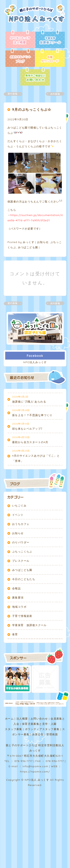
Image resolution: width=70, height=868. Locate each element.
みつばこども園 (28, 247)
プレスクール (21, 561)
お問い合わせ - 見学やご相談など (35, 77)
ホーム (9, 719)
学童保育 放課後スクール (29, 625)
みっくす (29, 242)
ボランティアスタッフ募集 (42, 729)
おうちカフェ (21, 524)
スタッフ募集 (13, 729)
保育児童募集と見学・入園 (39, 724)
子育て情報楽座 (22, 616)
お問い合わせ (39, 719)
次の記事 (53, 94)
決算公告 (38, 734)
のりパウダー (21, 542)
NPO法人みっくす (35, 362)
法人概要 (22, 719)
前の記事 (15, 94)
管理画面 (52, 734)
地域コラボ (19, 607)
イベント (18, 515)
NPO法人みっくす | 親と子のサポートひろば (36, 17)
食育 (15, 634)
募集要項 (18, 598)
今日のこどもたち (24, 579)
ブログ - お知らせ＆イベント (20, 58)
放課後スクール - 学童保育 (50, 39)
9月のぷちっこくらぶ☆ (32, 110)
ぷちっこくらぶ (22, 552)
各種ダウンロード (50, 58)
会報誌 (16, 588)
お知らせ (43, 242)
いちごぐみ (19, 506)
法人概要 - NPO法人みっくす (20, 39)
